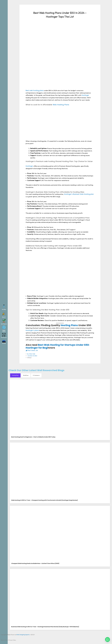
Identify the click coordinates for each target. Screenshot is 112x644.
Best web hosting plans (35, 91)
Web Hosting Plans (61, 105)
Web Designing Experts (23, 635)
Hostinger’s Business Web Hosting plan (79, 194)
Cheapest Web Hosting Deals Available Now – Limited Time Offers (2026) (35, 564)
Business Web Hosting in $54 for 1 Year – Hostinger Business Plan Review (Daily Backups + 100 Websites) (45, 627)
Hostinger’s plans (32, 330)
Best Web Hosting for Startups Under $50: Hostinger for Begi (58, 346)
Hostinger (85, 95)
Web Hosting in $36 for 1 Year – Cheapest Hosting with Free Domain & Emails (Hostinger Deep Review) (45, 500)
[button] (107, 639)
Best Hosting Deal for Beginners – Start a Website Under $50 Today (33, 437)
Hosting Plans (69, 325)
